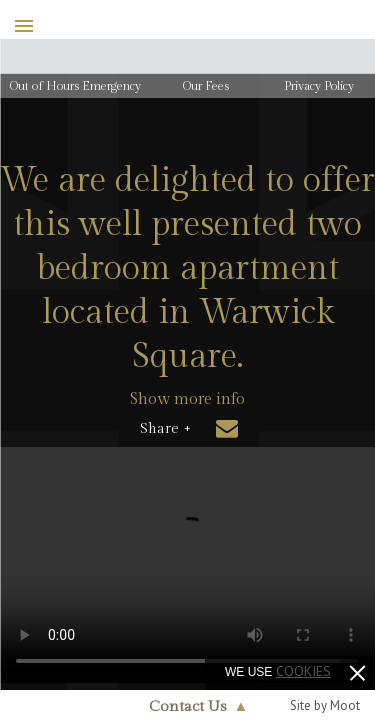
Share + (165, 429)
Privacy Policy (319, 86)
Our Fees (206, 86)
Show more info (187, 399)
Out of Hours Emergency (75, 86)
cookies (303, 671)
